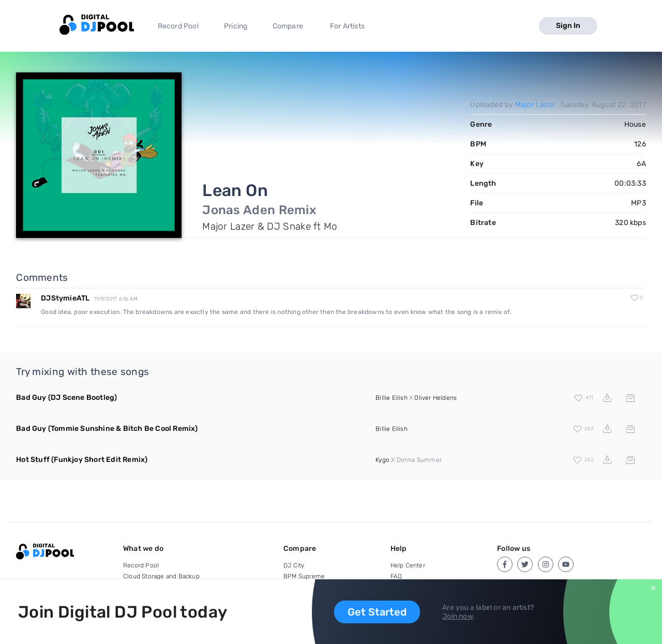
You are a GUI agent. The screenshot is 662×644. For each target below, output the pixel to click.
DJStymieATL (65, 298)
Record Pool (178, 26)
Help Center (408, 565)
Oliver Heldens (435, 398)
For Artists (347, 26)
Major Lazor (535, 105)
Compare (288, 26)
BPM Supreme (304, 576)
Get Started (377, 612)
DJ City (294, 565)
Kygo (382, 460)
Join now (457, 616)
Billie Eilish (392, 398)
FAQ (396, 576)
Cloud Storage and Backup (161, 576)
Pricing (236, 26)
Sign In (568, 26)
